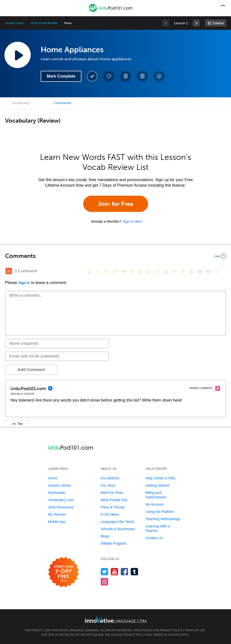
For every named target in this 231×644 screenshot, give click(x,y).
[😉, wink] (157, 272)
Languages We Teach (117, 522)
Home (53, 478)
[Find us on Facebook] (124, 572)
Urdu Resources (61, 507)
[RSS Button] (9, 271)
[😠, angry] (132, 272)
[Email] (57, 356)
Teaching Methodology (163, 519)
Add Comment (31, 370)
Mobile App (57, 522)
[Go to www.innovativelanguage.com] (116, 620)
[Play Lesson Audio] (17, 55)
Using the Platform (160, 512)
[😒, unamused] (115, 272)
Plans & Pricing (113, 507)
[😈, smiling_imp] (200, 272)
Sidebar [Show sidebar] (218, 23)
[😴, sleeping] (183, 272)
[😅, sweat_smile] (149, 272)
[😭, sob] (166, 272)
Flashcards (57, 493)
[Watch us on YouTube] (115, 572)
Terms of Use (195, 630)
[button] (223, 8)
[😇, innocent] (174, 272)
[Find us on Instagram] (105, 582)
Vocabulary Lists (61, 500)
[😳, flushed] (98, 272)
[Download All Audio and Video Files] (159, 76)
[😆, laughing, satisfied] (140, 272)
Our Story (108, 485)
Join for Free (115, 204)
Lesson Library (15, 23)
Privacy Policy (171, 630)
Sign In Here (132, 221)
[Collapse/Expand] (115, 256)
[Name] (57, 344)
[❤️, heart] (208, 272)
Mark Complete (61, 76)
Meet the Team (112, 493)
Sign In (24, 283)
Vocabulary (20, 103)
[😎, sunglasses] (123, 272)
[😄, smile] (89, 272)
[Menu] (8, 8)
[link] (196, 23)
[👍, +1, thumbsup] (217, 272)
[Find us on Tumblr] (134, 572)
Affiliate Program (114, 543)
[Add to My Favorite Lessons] (109, 76)
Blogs (105, 536)
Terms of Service (167, 635)
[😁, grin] (106, 272)
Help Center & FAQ (161, 478)
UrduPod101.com (146, 630)
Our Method (110, 478)
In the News (110, 514)
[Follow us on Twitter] (105, 572)
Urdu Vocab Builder (44, 23)
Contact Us (154, 538)
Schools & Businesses (118, 529)
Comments (62, 103)
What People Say (114, 500)
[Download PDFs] (142, 76)
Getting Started (157, 485)
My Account (155, 504)
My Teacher (57, 514)
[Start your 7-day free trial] (64, 572)
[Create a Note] (126, 76)
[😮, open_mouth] (191, 272)
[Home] (111, 12)
